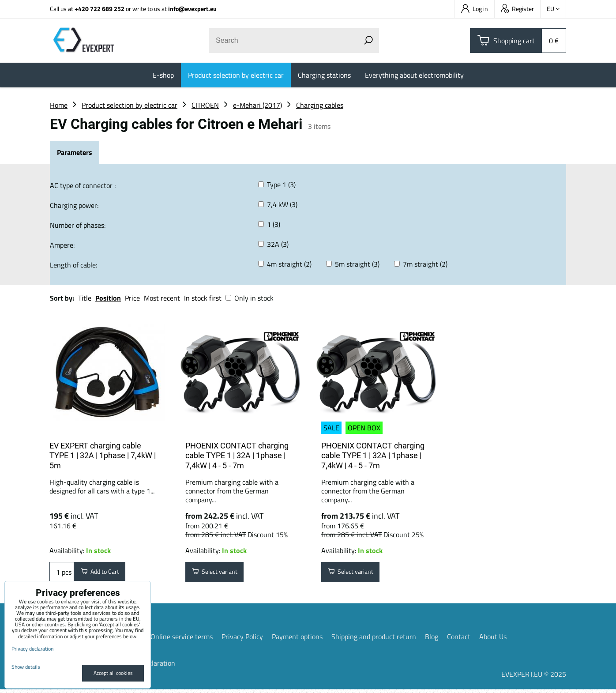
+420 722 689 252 (100, 9)
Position (108, 298)
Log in (475, 9)
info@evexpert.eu (192, 9)
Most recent (162, 298)
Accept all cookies (113, 673)
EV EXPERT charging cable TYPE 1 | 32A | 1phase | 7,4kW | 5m (103, 456)
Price (132, 298)
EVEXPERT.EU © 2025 (534, 678)
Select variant (220, 574)
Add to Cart (104, 574)
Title (85, 298)
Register (517, 9)
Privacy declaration (32, 649)
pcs (62, 574)
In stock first (203, 298)
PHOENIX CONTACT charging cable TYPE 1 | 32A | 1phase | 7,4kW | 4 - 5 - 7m (237, 456)
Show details (26, 667)
